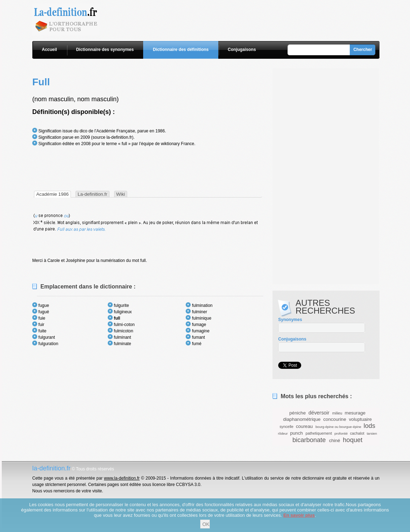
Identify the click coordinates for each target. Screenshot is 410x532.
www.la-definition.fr (122, 478)
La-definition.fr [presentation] (92, 194)
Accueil (49, 50)
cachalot (357, 433)
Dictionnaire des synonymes (105, 50)
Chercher (363, 50)
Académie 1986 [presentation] (52, 194)
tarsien (372, 433)
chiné (335, 441)
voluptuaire (360, 419)
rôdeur (283, 433)
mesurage (355, 413)
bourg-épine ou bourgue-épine (338, 427)
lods (369, 426)
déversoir (319, 413)
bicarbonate (309, 440)
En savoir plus (299, 515)
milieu (337, 413)
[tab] (52, 194)
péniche (298, 413)
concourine (335, 419)
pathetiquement (319, 433)
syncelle (287, 427)
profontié (341, 433)
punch (297, 433)
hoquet (353, 440)
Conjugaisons (242, 50)
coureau (304, 426)
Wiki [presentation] (121, 194)
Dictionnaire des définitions (181, 50)
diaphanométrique (302, 419)
